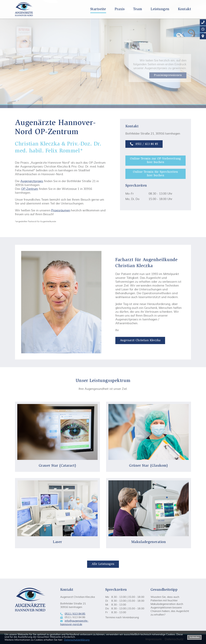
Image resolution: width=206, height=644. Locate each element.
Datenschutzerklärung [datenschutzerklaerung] (77, 640)
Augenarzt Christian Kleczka (140, 340)
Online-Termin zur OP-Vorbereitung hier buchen (156, 161)
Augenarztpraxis (32, 181)
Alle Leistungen (103, 564)
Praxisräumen (61, 211)
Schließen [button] (194, 637)
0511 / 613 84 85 (144, 144)
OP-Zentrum (30, 189)
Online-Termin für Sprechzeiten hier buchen (155, 174)
